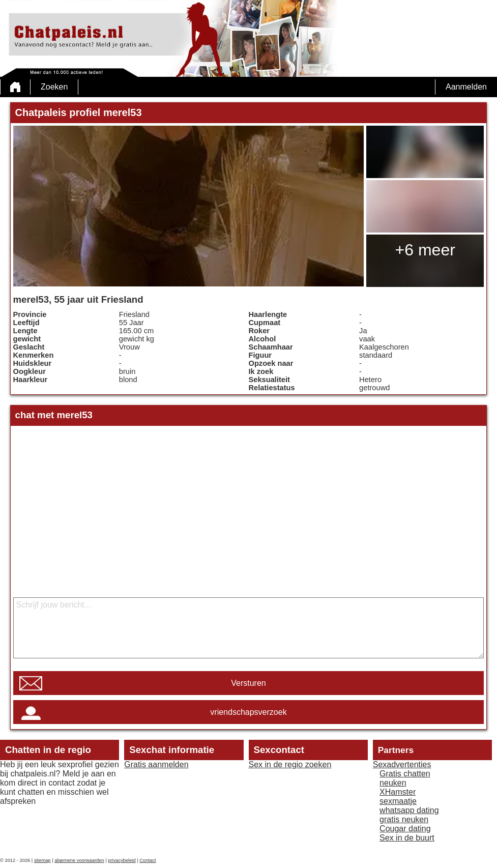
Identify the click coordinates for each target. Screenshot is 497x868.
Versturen (248, 683)
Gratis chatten (405, 774)
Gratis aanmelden (156, 764)
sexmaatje (398, 801)
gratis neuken (404, 819)
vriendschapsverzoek (248, 712)
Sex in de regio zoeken (290, 764)
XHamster (398, 792)
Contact (148, 860)
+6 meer (425, 250)
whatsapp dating (409, 810)
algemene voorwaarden (79, 860)
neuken (393, 783)
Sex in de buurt (407, 838)
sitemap (42, 860)
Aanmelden (466, 87)
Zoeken (54, 87)
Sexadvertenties (402, 764)
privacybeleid (122, 860)
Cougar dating (405, 829)
